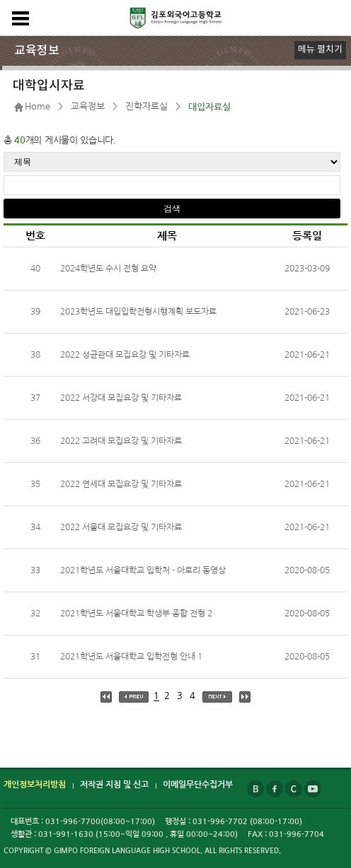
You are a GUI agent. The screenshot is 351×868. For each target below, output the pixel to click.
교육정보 (88, 106)
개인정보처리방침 (35, 785)
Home (38, 106)
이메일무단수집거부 (198, 785)
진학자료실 (146, 106)
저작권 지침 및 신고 (114, 785)
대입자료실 (209, 107)
